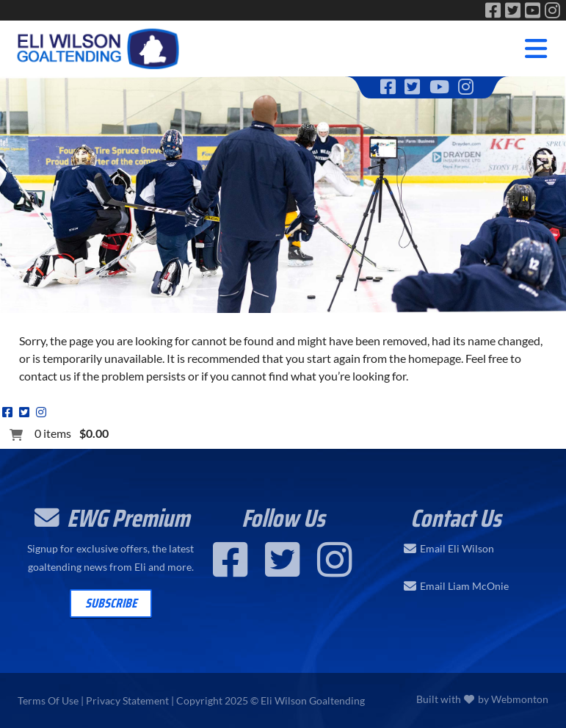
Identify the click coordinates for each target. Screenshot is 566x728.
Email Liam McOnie (464, 586)
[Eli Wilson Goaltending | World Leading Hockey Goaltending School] (99, 46)
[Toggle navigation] (536, 49)
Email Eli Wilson (457, 549)
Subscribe (111, 603)
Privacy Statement (127, 700)
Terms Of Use (48, 700)
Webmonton (520, 699)
